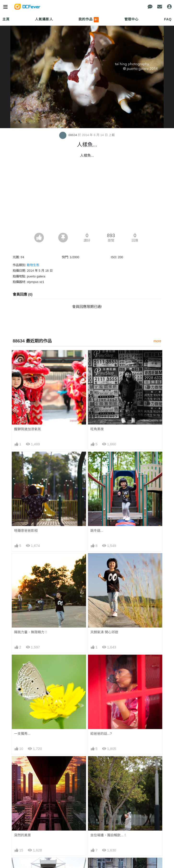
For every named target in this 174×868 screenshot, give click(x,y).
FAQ (168, 19)
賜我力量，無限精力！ (31, 632)
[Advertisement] (87, 197)
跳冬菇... (97, 531)
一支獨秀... (22, 734)
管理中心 (131, 19)
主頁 (6, 19)
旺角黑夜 (97, 429)
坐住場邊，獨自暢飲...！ (109, 835)
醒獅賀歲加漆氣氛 (28, 429)
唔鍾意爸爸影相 (26, 531)
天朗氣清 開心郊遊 (104, 632)
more (157, 341)
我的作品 (89, 20)
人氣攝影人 (44, 19)
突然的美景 (23, 835)
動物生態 (33, 265)
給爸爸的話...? (101, 734)
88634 (69, 135)
